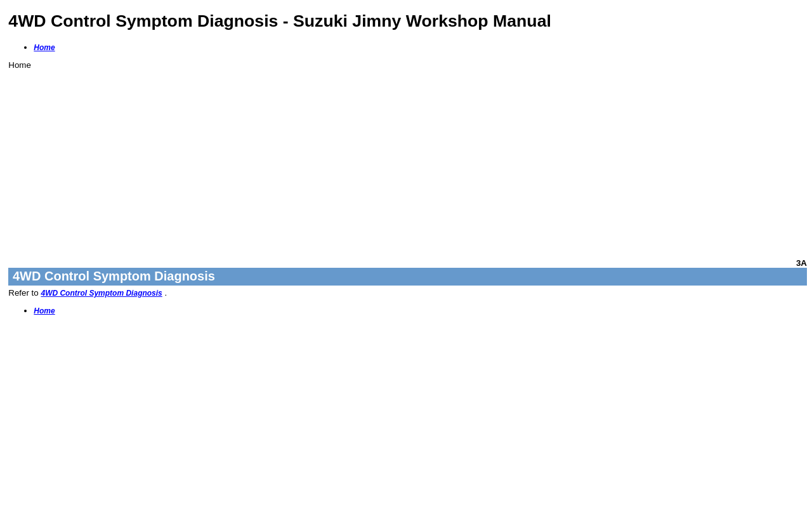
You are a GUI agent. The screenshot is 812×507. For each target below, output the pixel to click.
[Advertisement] (389, 159)
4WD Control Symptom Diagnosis (101, 293)
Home (44, 48)
